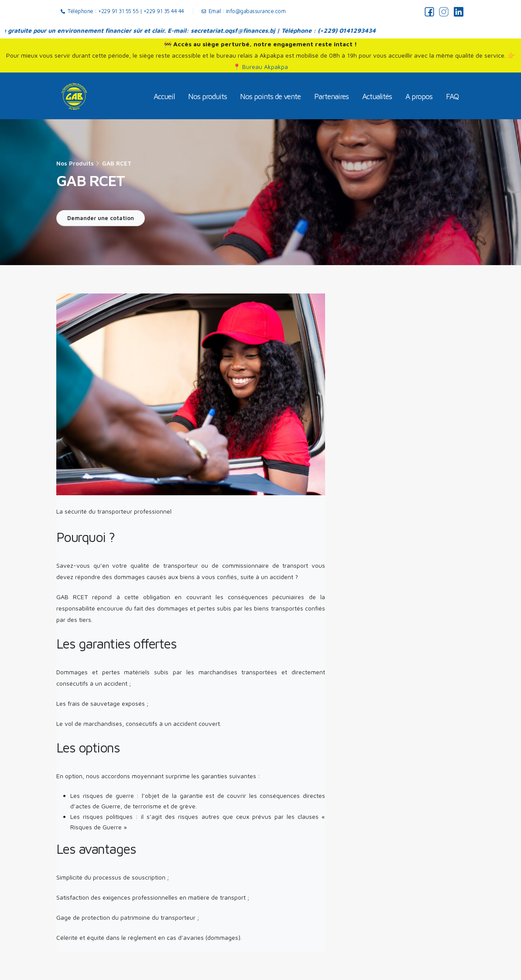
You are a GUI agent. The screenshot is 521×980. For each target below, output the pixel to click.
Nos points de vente (270, 96)
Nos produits (207, 96)
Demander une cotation (101, 218)
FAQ (452, 96)
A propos (419, 96)
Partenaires (331, 96)
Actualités (377, 96)
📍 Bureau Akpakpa (260, 67)
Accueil (164, 96)
